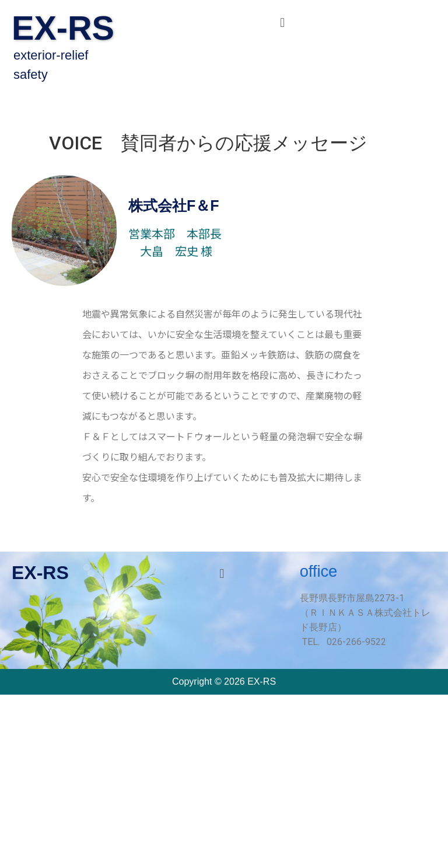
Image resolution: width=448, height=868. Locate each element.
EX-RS (63, 28)
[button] (282, 22)
